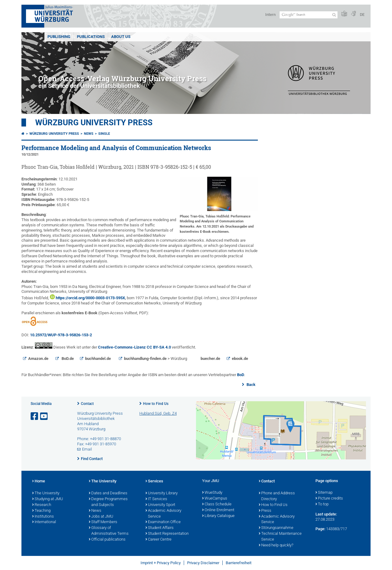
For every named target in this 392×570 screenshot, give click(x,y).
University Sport (160, 505)
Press (265, 511)
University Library (162, 493)
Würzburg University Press (94, 123)
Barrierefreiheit (239, 563)
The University (46, 493)
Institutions (43, 517)
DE (362, 15)
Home (39, 481)
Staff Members (103, 522)
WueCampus (215, 499)
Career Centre (158, 540)
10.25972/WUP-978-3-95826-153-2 (61, 335)
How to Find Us (156, 404)
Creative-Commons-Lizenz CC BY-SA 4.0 (134, 347)
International (44, 522)
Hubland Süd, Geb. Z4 (158, 413)
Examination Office (163, 522)
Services (154, 481)
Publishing (59, 37)
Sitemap (324, 493)
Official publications (107, 540)
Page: (320, 529)
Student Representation (167, 534)
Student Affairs (160, 528)
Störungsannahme (276, 528)
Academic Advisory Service (163, 514)
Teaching (41, 511)
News (89, 134)
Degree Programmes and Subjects (108, 502)
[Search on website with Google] (309, 15)
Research (42, 505)
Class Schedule (217, 504)
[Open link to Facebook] (35, 416)
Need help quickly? (276, 545)
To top (322, 504)
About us (121, 37)
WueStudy (212, 493)
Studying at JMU (48, 499)
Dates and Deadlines (108, 493)
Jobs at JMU (101, 517)
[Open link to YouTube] (44, 416)
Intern (270, 15)
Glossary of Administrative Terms (109, 531)
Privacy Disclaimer (203, 563)
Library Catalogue (218, 516)
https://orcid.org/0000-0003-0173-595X (90, 298)
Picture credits (329, 499)
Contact (87, 404)
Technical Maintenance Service (280, 537)
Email (87, 449)
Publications (91, 37)
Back (251, 385)
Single (104, 134)
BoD (241, 375)
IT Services (156, 499)
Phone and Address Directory (277, 496)
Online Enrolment (218, 510)
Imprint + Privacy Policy (161, 563)
